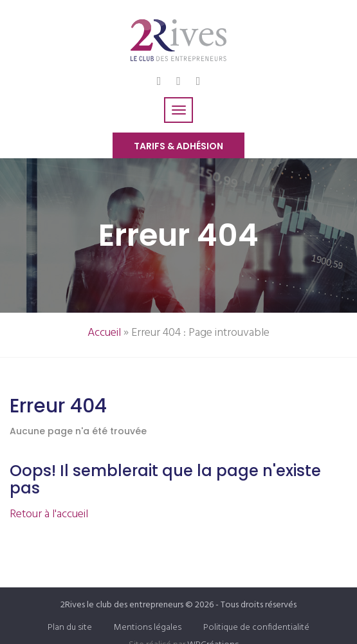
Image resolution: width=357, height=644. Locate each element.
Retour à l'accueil (49, 514)
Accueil (104, 333)
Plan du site (70, 628)
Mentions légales (148, 628)
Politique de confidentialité (256, 628)
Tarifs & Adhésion (178, 146)
